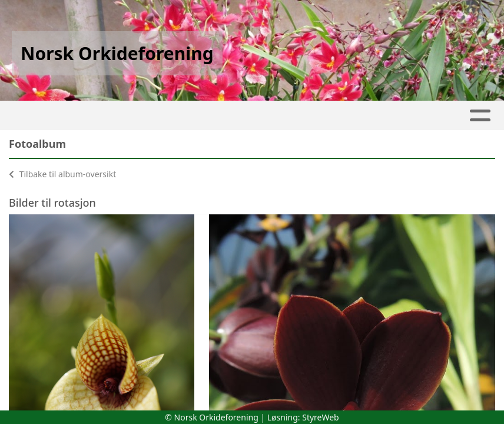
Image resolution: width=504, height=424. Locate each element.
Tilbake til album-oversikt (62, 174)
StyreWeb (321, 417)
